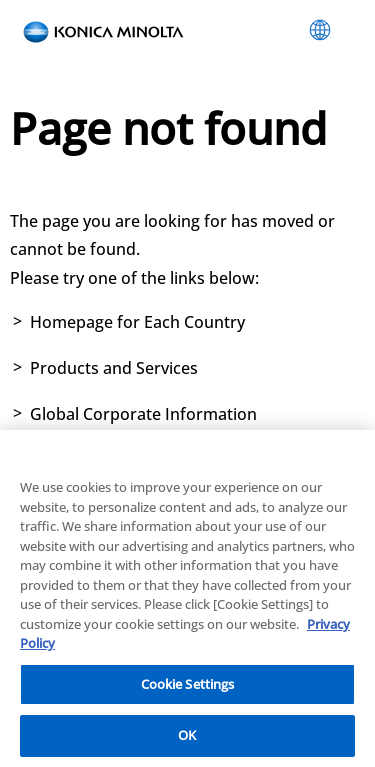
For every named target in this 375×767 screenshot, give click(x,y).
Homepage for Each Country (137, 322)
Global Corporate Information (143, 414)
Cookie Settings (188, 685)
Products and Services (114, 368)
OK (187, 737)
